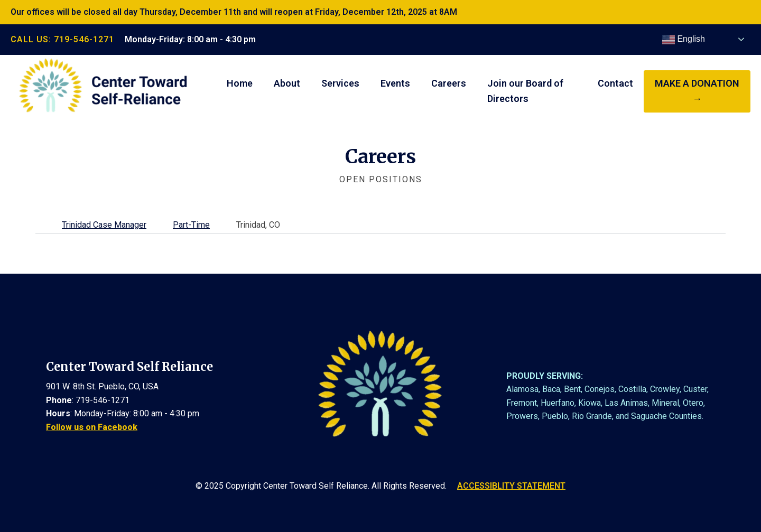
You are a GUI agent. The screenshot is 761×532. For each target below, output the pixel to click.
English (684, 40)
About (287, 83)
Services (340, 83)
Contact (615, 83)
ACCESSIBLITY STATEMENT (511, 486)
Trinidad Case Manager (104, 225)
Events (395, 83)
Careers (449, 83)
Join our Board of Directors (525, 91)
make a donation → (697, 91)
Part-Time (191, 225)
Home (240, 83)
